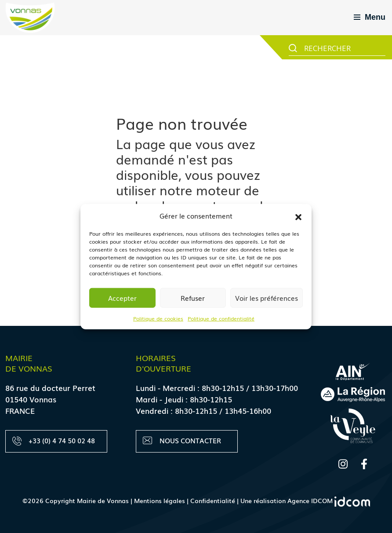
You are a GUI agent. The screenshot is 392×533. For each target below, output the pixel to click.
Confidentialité (213, 500)
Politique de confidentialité (221, 318)
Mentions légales (160, 500)
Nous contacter (182, 440)
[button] (298, 215)
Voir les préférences (267, 298)
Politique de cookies (158, 318)
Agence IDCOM (329, 500)
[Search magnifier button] (293, 48)
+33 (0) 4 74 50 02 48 (54, 440)
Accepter (122, 298)
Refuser (193, 298)
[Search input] (344, 47)
